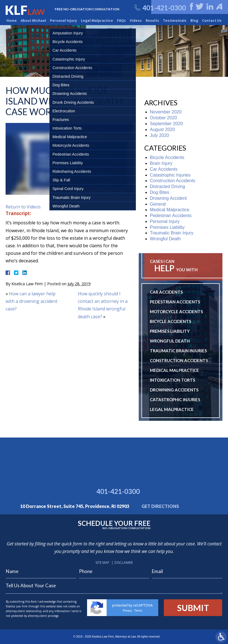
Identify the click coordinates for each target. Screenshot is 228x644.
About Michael (33, 21)
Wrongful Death (165, 239)
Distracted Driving (167, 186)
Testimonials (175, 21)
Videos (136, 21)
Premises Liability (167, 227)
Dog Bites (159, 192)
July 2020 (159, 135)
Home (12, 21)
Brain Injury (161, 163)
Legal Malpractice (97, 21)
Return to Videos (23, 207)
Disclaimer (124, 563)
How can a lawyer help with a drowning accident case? (32, 301)
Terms (138, 611)
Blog (194, 21)
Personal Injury (63, 21)
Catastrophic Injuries (170, 175)
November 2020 (166, 112)
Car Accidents (164, 169)
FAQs (121, 21)
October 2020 (163, 118)
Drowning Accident (168, 198)
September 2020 (166, 124)
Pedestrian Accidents (171, 216)
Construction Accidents (173, 181)
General (158, 204)
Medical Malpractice (170, 210)
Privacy (127, 611)
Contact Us (212, 21)
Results (152, 21)
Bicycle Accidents (167, 157)
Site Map (102, 563)
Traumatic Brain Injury (172, 233)
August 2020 (162, 129)
